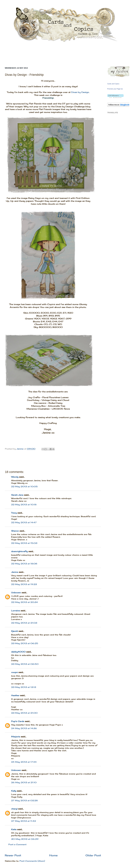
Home (53, 855)
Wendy (15, 477)
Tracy (14, 513)
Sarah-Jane (17, 495)
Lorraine (16, 611)
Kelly (14, 791)
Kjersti (15, 631)
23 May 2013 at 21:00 (24, 713)
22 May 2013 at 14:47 (24, 522)
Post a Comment (17, 844)
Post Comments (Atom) (32, 861)
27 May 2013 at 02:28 (24, 801)
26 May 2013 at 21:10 (24, 782)
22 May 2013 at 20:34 (24, 602)
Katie (14, 829)
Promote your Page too (115, 89)
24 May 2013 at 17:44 (24, 762)
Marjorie (16, 737)
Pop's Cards (18, 721)
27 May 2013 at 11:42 (24, 821)
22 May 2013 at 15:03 (24, 543)
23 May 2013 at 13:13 (24, 687)
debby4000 (18, 652)
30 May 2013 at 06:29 (25, 839)
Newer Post (13, 855)
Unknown (16, 593)
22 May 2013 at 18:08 (24, 564)
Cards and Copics (113, 84)
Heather (15, 695)
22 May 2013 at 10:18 (24, 505)
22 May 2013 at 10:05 (24, 487)
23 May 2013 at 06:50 (25, 664)
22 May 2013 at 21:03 (24, 623)
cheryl (14, 809)
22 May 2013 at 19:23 (24, 584)
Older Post (93, 855)
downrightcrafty (19, 551)
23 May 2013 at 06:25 (25, 643)
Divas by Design (80, 92)
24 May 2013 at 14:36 (24, 728)
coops (14, 672)
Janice (15, 572)
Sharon (15, 531)
